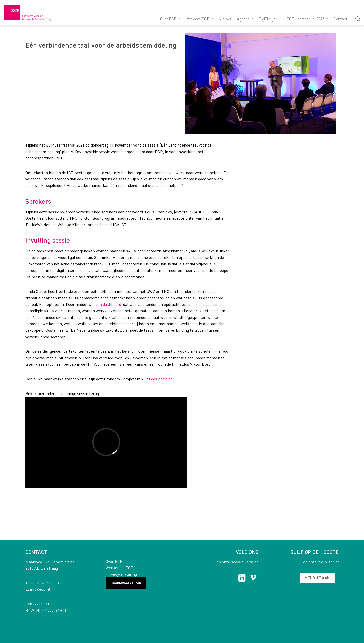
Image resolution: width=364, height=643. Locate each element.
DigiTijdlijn (269, 19)
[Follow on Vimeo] (253, 578)
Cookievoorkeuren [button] (126, 583)
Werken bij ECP (120, 567)
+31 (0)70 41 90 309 (46, 583)
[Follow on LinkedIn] (242, 578)
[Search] (358, 19)
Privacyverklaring (121, 574)
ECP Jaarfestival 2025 (307, 19)
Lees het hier (160, 379)
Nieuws (225, 19)
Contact (340, 19)
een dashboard (108, 304)
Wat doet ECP (199, 19)
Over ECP (170, 19)
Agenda (245, 19)
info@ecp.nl (40, 589)
